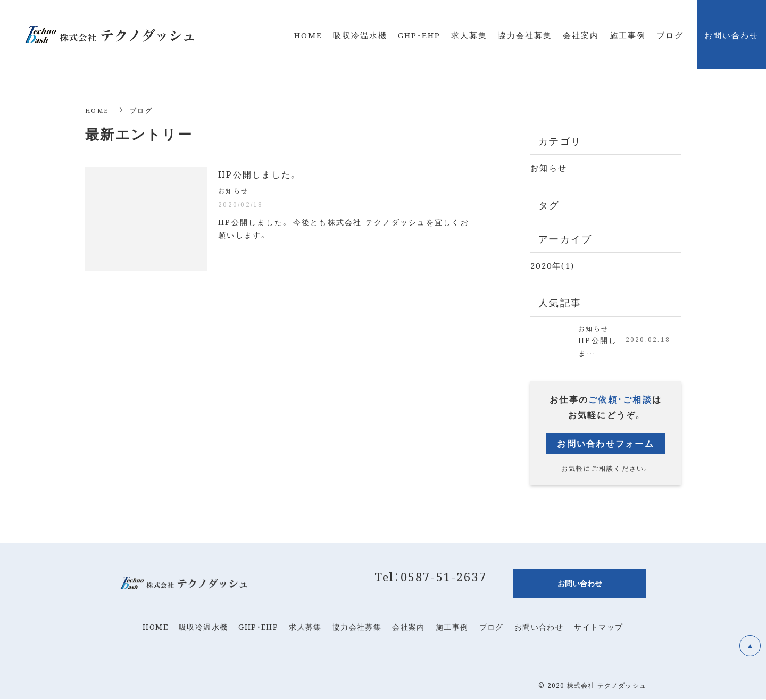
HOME (98, 110)
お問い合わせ (539, 628)
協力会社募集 (357, 628)
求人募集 (305, 628)
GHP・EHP (258, 628)
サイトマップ (598, 628)
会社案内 (409, 628)
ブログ (492, 628)
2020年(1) (552, 265)
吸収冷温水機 (203, 628)
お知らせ (549, 167)
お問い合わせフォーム (606, 444)
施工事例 (452, 628)
